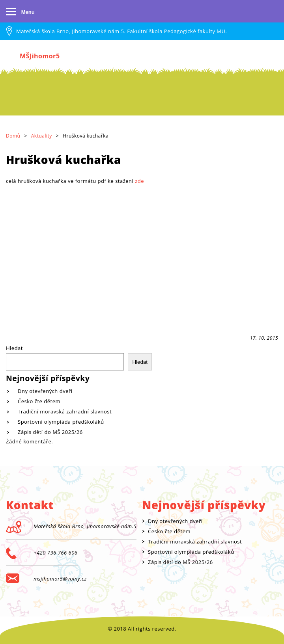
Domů (13, 136)
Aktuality (42, 136)
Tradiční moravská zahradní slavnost (65, 411)
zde (139, 181)
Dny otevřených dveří (45, 391)
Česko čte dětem (39, 401)
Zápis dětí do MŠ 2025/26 (50, 432)
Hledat (14, 348)
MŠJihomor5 (40, 56)
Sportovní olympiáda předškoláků (61, 422)
